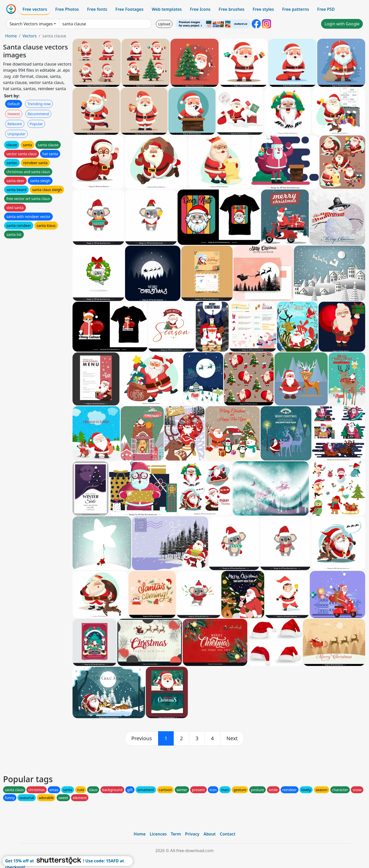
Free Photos (67, 9)
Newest (14, 114)
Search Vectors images (31, 24)
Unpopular (16, 134)
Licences (158, 834)
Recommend (38, 114)
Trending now (39, 104)
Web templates (167, 9)
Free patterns (296, 9)
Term (176, 834)
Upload (164, 24)
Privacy (192, 834)
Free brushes (232, 9)
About (209, 834)
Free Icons (200, 9)
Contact (228, 834)
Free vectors (35, 9)
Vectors (29, 36)
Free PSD (326, 9)
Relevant (15, 124)
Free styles (263, 9)
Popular (36, 124)
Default (14, 104)
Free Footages (129, 9)
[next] (232, 738)
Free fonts (97, 9)
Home (11, 36)
